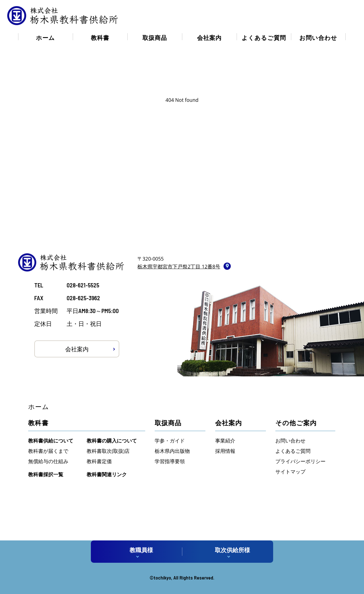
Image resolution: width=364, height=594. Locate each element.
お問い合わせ (318, 38)
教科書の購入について (112, 441)
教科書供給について (51, 441)
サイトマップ (290, 472)
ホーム (45, 38)
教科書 (100, 38)
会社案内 (209, 38)
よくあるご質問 (264, 38)
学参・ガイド (170, 441)
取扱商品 (155, 38)
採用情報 (225, 451)
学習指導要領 (170, 461)
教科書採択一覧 (46, 474)
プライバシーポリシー (300, 461)
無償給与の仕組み (48, 461)
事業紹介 (225, 441)
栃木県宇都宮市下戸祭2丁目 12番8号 (179, 266)
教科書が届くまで (48, 451)
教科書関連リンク (107, 474)
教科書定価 (99, 461)
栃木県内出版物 (172, 451)
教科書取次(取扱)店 (108, 451)
